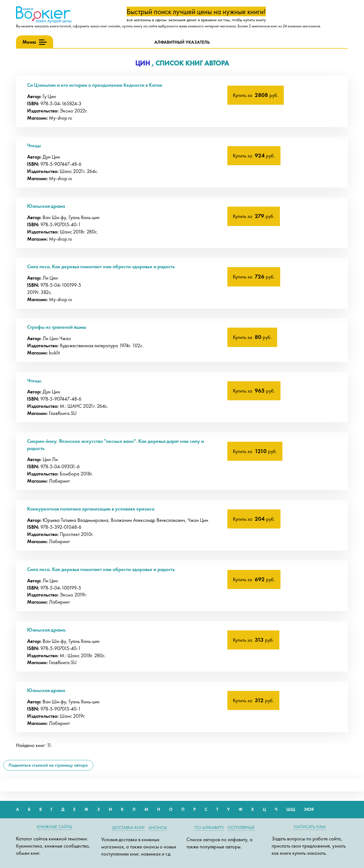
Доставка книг (128, 828)
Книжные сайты (54, 827)
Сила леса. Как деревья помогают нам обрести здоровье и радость (101, 266)
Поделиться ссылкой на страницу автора (48, 765)
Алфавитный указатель (182, 42)
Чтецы (34, 145)
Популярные (241, 828)
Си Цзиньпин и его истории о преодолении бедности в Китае (95, 85)
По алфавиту (209, 828)
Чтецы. (35, 381)
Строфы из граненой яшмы (57, 327)
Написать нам (310, 827)
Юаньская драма (46, 206)
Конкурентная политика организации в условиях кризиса (91, 509)
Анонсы (158, 828)
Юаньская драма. (47, 630)
